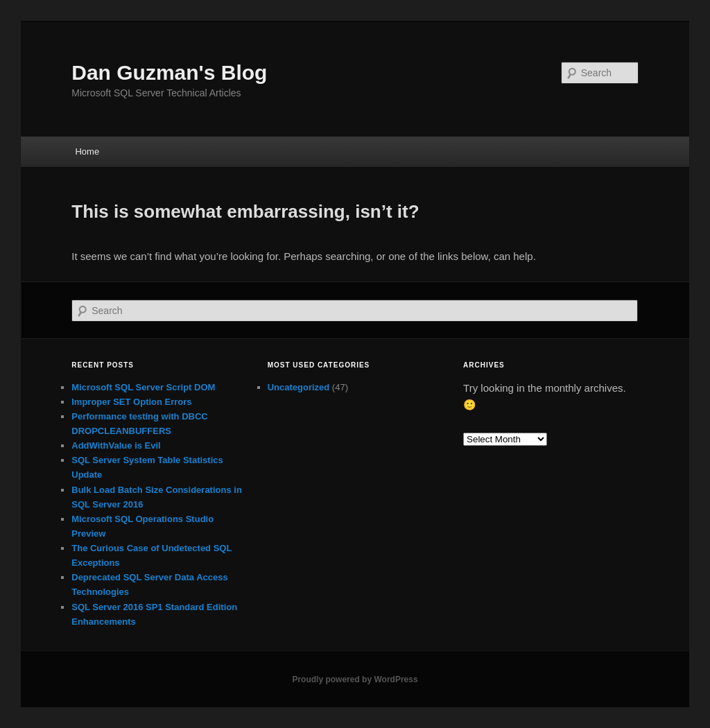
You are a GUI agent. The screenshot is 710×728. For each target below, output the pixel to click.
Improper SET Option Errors (131, 402)
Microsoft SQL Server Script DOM (143, 387)
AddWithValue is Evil (116, 445)
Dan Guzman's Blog (169, 72)
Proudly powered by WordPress (355, 679)
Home (87, 151)
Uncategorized (299, 387)
